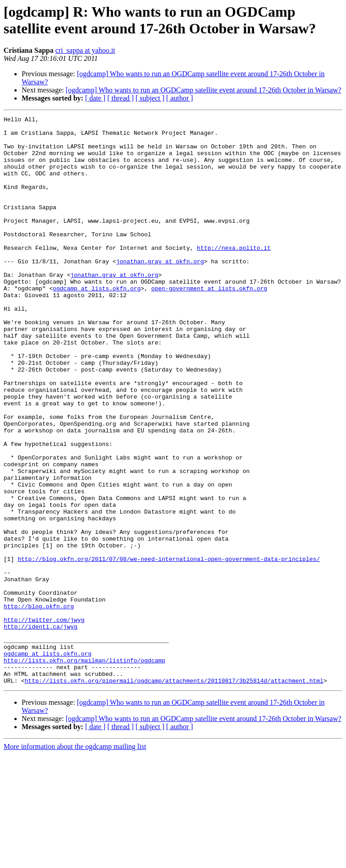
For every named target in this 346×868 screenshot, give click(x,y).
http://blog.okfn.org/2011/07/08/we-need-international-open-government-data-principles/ (169, 648)
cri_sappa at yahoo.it (85, 50)
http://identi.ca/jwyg (41, 729)
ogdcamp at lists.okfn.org (97, 323)
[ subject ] (150, 98)
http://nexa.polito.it (234, 275)
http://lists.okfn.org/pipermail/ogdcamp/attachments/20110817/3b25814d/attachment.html (174, 794)
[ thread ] (121, 98)
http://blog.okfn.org (39, 705)
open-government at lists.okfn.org (209, 323)
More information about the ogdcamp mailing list (75, 860)
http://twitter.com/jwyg (44, 721)
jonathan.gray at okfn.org (160, 291)
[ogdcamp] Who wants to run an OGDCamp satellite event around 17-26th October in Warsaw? (204, 90)
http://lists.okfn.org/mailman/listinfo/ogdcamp (84, 770)
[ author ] (180, 98)
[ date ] (95, 98)
